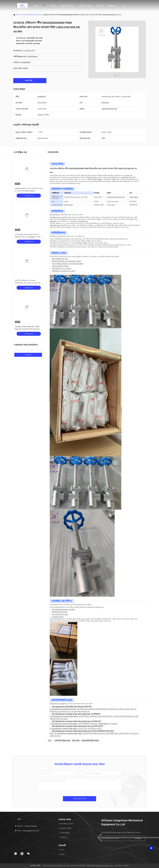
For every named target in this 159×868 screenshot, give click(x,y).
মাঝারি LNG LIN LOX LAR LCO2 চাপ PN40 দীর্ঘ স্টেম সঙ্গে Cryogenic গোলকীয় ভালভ (28, 237)
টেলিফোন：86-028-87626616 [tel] (26, 826)
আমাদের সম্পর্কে (67, 6)
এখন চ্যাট (30, 80)
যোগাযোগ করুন (85, 6)
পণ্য (44, 6)
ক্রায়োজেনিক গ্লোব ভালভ (33, 15)
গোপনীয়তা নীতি (35, 866)
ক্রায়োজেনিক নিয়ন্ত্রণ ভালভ (90, 741)
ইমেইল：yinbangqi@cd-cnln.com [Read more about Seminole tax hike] (27, 831)
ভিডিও (53, 6)
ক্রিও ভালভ (76, 741)
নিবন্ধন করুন (139, 838)
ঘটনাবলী (100, 6)
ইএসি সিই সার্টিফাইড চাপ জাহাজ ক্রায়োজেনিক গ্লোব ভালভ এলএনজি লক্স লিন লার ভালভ (28, 283)
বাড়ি (36, 6)
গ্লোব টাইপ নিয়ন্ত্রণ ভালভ (62, 741)
